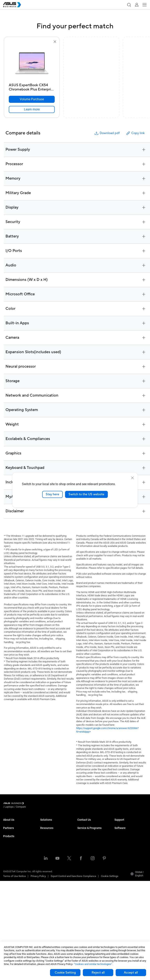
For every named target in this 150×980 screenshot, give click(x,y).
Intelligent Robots (13, 929)
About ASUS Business (15, 823)
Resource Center (49, 906)
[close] (132, 478)
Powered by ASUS (87, 859)
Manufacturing (48, 853)
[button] (129, 5)
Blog (43, 918)
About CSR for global (14, 829)
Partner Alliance (12, 844)
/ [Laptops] (31, 804)
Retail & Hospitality (51, 841)
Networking (9, 912)
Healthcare (46, 847)
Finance (45, 874)
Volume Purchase (87, 823)
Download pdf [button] (107, 133)
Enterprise (46, 829)
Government (47, 880)
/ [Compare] (42, 804)
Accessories (10, 935)
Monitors (8, 877)
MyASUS (119, 838)
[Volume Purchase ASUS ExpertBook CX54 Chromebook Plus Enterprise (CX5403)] (32, 99)
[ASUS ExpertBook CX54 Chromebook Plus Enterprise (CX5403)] (32, 86)
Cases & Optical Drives (16, 918)
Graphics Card (11, 900)
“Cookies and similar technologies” (93, 964)
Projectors (9, 882)
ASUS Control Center (126, 844)
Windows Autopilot (125, 856)
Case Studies (48, 912)
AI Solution (46, 885)
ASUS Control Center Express (130, 850)
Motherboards (11, 894)
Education (46, 835)
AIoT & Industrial (12, 906)
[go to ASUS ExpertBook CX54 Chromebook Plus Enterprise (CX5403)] (32, 63)
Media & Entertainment (53, 868)
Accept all (131, 973)
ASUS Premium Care (89, 844)
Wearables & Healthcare (17, 923)
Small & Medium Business (55, 823)
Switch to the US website (86, 494)
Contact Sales (85, 829)
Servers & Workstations (16, 888)
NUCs (6, 871)
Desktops (8, 865)
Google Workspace (51, 891)
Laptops (8, 859)
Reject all (98, 973)
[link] (32, 109)
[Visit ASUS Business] (14, 804)
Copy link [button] (135, 133)
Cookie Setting (65, 973)
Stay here (52, 494)
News (43, 924)
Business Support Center (128, 823)
